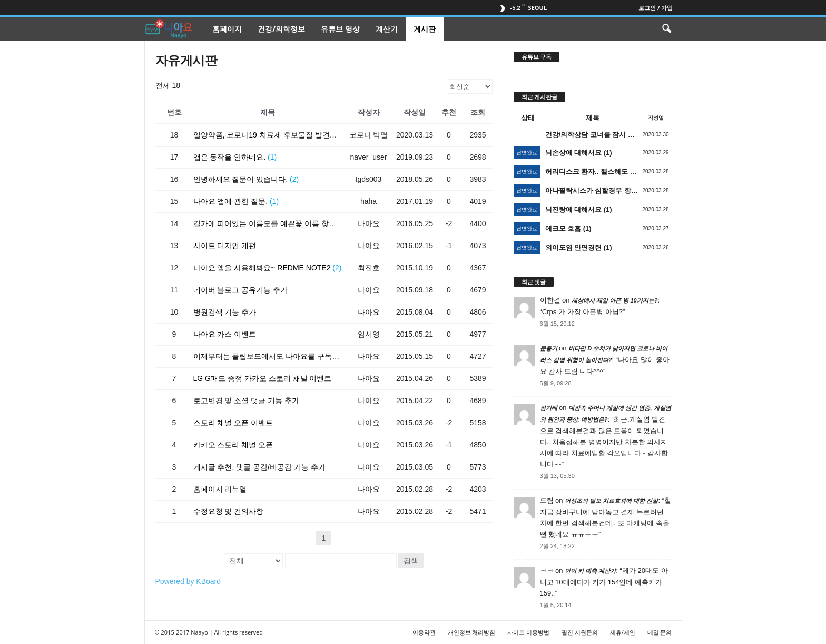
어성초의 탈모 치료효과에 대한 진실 (611, 501)
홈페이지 (227, 29)
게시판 (425, 29)
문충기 (549, 348)
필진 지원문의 (580, 632)
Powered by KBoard (188, 581)
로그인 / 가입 (656, 8)
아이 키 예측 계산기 (590, 571)
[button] (666, 29)
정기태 (549, 408)
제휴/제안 (623, 632)
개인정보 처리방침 (472, 632)
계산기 (387, 29)
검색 (411, 561)
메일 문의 (660, 632)
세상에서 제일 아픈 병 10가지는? (614, 300)
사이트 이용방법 (528, 632)
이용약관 (424, 632)
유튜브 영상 (340, 29)
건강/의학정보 (281, 29)
